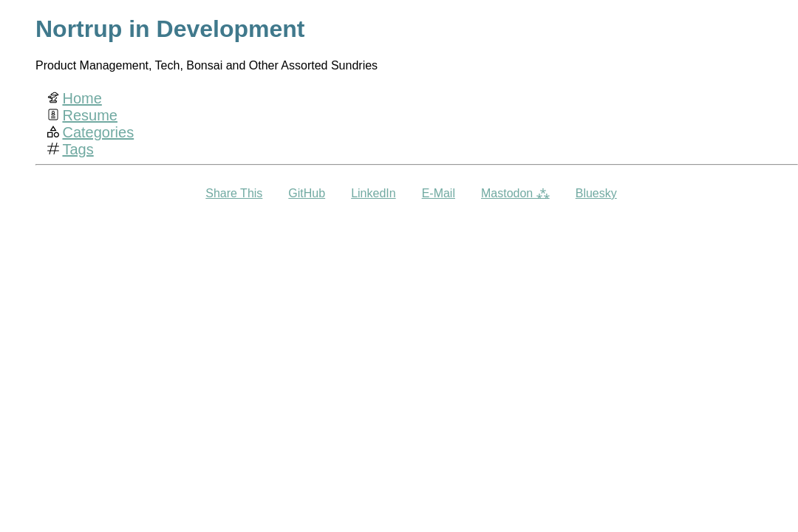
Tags (78, 149)
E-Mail (439, 193)
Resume (89, 115)
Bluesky (596, 193)
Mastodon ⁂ (515, 193)
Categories (98, 132)
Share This (234, 193)
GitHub (307, 193)
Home (82, 98)
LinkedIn (374, 193)
